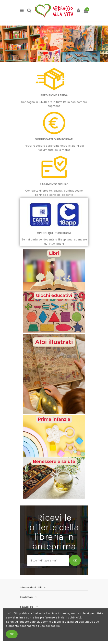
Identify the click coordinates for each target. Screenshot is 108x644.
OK (12, 634)
